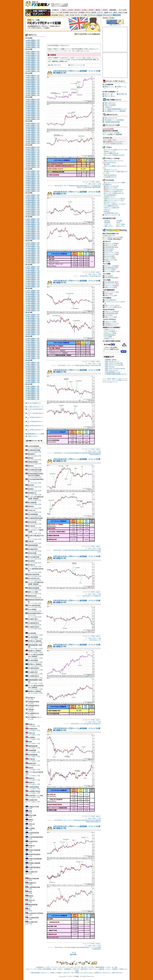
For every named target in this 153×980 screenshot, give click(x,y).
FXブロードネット (111, 202)
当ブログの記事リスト (34, 403)
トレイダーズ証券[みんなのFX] (113, 144)
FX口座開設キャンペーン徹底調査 (115, 111)
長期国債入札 (97, 454)
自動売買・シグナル (108, 13)
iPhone (118, 223)
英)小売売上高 (92, 820)
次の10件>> (74, 955)
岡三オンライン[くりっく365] (114, 200)
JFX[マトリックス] (111, 170)
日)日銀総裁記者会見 (86, 187)
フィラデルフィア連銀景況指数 (73, 820)
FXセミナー (62, 15)
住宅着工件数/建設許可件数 (73, 947)
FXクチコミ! (106, 973)
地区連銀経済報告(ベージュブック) (88, 947)
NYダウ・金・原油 (122, 10)
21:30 (92, 262)
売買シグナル (109, 226)
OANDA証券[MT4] (110, 300)
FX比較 (67, 15)
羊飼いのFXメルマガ (111, 118)
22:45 (92, 172)
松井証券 (107, 211)
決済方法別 (94, 13)
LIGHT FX (108, 249)
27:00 (92, 937)
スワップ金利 (59, 13)
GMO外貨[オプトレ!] (111, 325)
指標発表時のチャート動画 (36, 434)
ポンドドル (77, 10)
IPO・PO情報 (84, 15)
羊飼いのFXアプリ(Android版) (114, 365)
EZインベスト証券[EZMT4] (113, 307)
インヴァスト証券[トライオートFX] (116, 150)
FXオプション (100, 13)
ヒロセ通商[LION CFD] (111, 206)
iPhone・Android (74, 13)
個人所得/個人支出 (96, 276)
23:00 (92, 175)
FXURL (93, 182)
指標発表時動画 (113, 10)
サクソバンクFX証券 (117, 380)
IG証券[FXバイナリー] (111, 323)
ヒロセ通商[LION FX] (112, 153)
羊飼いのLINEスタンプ (112, 361)
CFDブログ (77, 15)
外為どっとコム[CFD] (112, 186)
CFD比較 (72, 15)
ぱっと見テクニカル (91, 15)
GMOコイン (108, 209)
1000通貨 (119, 221)
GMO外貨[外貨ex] (111, 195)
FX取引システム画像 (122, 13)
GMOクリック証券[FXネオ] (114, 192)
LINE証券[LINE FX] (110, 177)
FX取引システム (32, 436)
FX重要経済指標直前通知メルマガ (116, 374)
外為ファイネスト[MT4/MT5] (114, 190)
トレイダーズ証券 (80, 58)
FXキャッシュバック (107, 15)
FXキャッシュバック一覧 (78, 65)
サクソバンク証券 (65, 60)
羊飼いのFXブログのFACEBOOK (115, 369)
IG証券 (89, 58)
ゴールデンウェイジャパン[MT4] (115, 302)
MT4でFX (88, 13)
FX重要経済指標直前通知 (112, 122)
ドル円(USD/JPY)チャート (35, 407)
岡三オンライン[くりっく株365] (115, 199)
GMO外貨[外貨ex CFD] (111, 213)
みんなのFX (108, 256)
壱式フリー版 (108, 96)
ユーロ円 (84, 10)
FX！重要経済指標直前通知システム (115, 109)
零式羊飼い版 (123, 94)
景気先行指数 (84, 820)
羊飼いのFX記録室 (110, 105)
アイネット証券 (109, 258)
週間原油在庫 (94, 550)
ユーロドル (70, 10)
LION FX (107, 251)
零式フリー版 (108, 94)
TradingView (74, 60)
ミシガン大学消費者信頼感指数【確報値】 (80, 365)
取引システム (121, 226)
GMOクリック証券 (69, 58)
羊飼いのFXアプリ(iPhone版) (114, 363)
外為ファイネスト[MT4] (112, 305)
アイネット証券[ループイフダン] (115, 204)
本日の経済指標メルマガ (113, 372)
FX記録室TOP (55, 10)
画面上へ (99, 182)
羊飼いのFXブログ (117, 15)
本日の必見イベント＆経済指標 (114, 120)
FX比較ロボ (99, 15)
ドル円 (64, 10)
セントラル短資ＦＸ (111, 271)
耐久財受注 (77, 550)
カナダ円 (105, 10)
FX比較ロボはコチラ (109, 236)
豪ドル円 (98, 10)
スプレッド (53, 13)
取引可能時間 (66, 13)
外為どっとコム (110, 151)
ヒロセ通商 (108, 337)
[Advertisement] (102, 5)
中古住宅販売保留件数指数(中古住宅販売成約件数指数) (79, 453)
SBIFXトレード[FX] (111, 188)
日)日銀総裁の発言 (96, 724)
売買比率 (115, 13)
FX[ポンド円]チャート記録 (63, 25)
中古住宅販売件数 (87, 724)
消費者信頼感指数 (96, 187)
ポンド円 (91, 10)
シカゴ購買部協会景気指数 (72, 186)
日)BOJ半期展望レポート (85, 186)
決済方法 (107, 221)
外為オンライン (110, 197)
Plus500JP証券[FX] (111, 175)
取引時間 (107, 223)
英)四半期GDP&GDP (85, 550)
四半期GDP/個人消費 (96, 365)
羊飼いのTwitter (110, 367)
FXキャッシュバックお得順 (111, 133)
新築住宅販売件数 (69, 550)
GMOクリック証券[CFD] (111, 208)
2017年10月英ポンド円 (60, 186)
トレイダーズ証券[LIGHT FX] (114, 193)
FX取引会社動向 (54, 15)
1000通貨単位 (82, 13)
